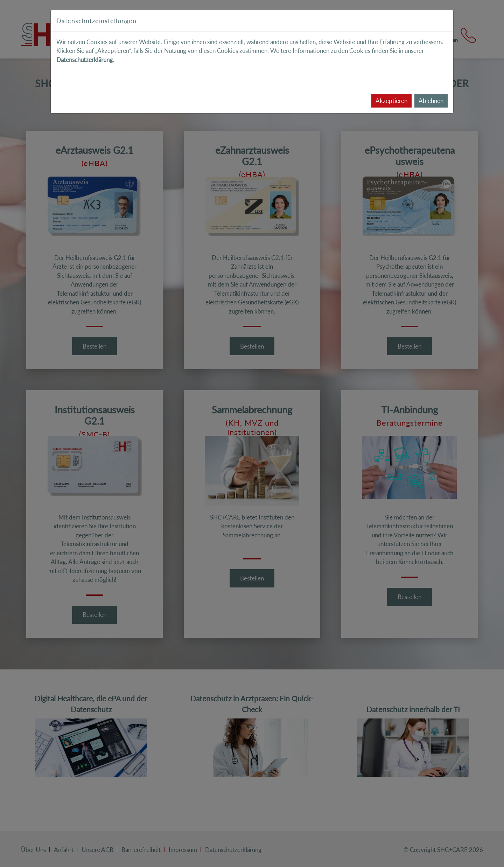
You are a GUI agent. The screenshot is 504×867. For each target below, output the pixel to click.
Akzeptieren (391, 101)
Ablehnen (431, 101)
